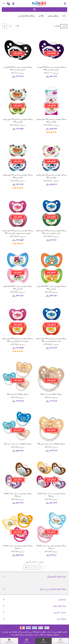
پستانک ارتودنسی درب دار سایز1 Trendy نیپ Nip (18, 495)
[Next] (5, 26)
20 (16, 26)
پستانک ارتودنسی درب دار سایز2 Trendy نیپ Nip (51, 495)
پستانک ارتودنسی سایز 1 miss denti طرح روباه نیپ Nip (51, 288)
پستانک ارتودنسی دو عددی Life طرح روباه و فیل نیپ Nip (18, 121)
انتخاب (56, 26)
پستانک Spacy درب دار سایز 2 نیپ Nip (51, 444)
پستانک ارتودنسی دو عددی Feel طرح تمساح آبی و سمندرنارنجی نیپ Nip (51, 340)
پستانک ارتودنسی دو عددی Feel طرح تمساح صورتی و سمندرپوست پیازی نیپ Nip (18, 232)
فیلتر (64, 26)
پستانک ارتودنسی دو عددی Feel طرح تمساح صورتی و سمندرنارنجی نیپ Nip (18, 340)
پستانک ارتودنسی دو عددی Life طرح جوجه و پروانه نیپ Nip (51, 121)
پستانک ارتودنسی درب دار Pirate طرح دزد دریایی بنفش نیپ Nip (51, 68)
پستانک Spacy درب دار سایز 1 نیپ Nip (18, 444)
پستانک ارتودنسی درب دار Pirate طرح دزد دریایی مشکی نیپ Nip (18, 68)
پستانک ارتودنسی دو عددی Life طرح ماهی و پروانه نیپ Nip (51, 176)
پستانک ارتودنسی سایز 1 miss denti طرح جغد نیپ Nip (18, 288)
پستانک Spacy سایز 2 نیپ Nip (18, 394)
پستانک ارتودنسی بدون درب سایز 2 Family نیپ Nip (51, 547)
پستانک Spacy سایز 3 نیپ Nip (51, 394)
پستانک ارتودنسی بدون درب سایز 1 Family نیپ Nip (18, 547)
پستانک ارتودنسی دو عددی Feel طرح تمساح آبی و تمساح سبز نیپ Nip (51, 232)
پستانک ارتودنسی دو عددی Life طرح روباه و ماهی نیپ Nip (18, 176)
